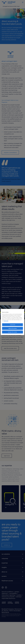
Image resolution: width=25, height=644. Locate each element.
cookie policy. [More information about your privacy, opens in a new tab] (6, 321)
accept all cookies (12, 332)
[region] (12, 322)
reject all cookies (13, 328)
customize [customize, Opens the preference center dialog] (12, 325)
